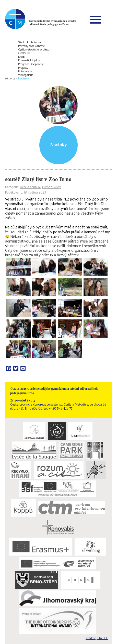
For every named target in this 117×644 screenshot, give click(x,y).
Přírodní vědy (51, 187)
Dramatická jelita (29, 60)
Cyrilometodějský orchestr (34, 49)
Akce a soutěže (30, 187)
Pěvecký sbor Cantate (31, 46)
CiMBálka (24, 53)
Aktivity (10, 78)
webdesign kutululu (97, 638)
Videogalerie (26, 75)
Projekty (23, 68)
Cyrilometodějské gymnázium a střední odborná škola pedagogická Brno (52, 22)
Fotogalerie (25, 71)
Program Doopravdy (31, 64)
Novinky (23, 78)
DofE (21, 57)
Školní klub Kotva (30, 42)
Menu (96, 19)
